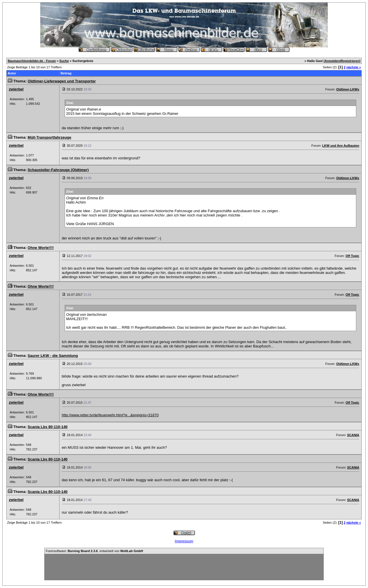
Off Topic (352, 256)
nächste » (354, 67)
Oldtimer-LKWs (348, 89)
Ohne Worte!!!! (41, 248)
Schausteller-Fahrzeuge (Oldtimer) (58, 170)
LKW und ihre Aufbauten (341, 146)
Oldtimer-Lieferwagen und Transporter (62, 81)
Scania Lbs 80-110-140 (48, 427)
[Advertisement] (184, 567)
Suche (64, 61)
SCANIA (353, 435)
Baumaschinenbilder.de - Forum (32, 61)
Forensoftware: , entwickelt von (94, 551)
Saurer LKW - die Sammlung (53, 356)
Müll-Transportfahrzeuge (49, 137)
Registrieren (350, 61)
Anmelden (332, 61)
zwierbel (16, 89)
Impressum (184, 541)
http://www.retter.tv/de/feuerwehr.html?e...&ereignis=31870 (110, 415)
